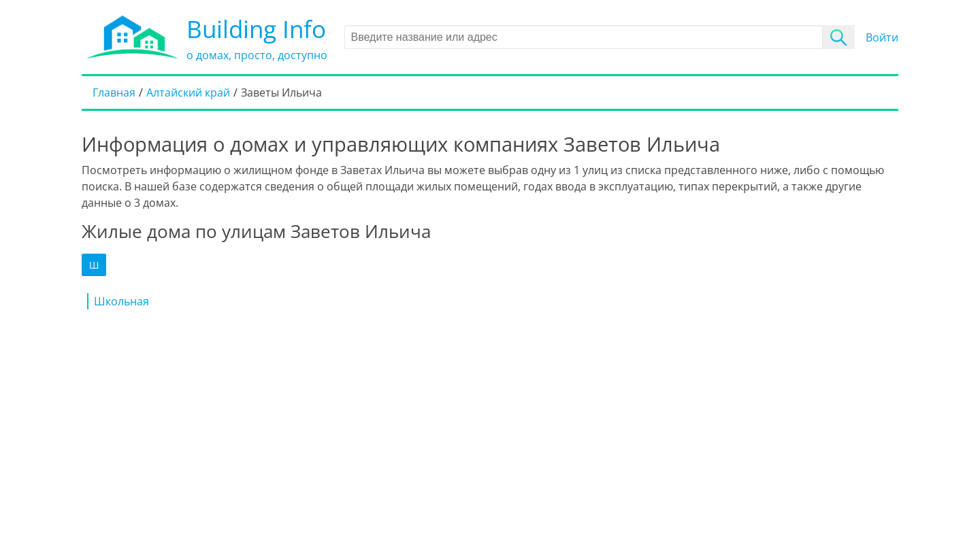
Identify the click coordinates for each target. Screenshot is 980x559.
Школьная (121, 301)
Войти (882, 37)
